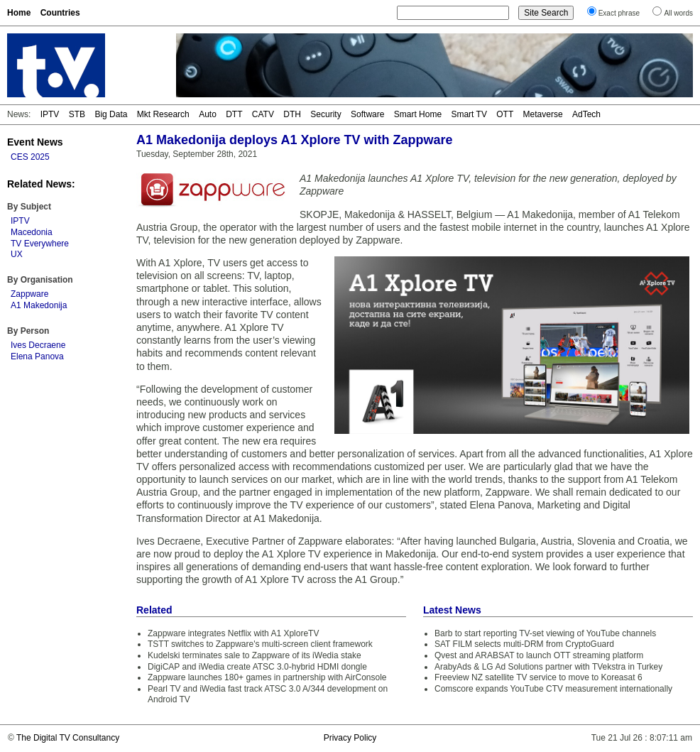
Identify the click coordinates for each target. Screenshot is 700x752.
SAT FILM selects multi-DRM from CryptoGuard (524, 644)
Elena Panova (37, 356)
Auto (208, 114)
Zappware (29, 294)
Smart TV (469, 114)
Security (326, 114)
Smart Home (418, 114)
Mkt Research (163, 114)
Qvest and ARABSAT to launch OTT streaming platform (539, 655)
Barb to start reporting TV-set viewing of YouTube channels (545, 633)
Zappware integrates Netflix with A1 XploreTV (233, 633)
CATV (263, 114)
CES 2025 (30, 157)
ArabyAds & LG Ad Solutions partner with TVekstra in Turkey (548, 667)
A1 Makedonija (39, 305)
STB (77, 114)
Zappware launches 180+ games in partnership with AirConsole (267, 677)
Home (19, 13)
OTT (505, 114)
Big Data (111, 114)
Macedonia (32, 232)
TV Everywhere (40, 244)
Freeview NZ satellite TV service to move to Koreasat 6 (538, 677)
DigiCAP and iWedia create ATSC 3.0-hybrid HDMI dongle (257, 667)
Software (367, 114)
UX (17, 254)
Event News (35, 142)
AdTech (586, 114)
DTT (234, 114)
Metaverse (543, 114)
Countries (60, 13)
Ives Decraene (38, 345)
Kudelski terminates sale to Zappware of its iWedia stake (255, 655)
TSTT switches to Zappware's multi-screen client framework (260, 644)
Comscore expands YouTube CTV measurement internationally (553, 689)
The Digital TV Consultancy (68, 738)
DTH (292, 114)
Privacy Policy (350, 738)
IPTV (50, 114)
